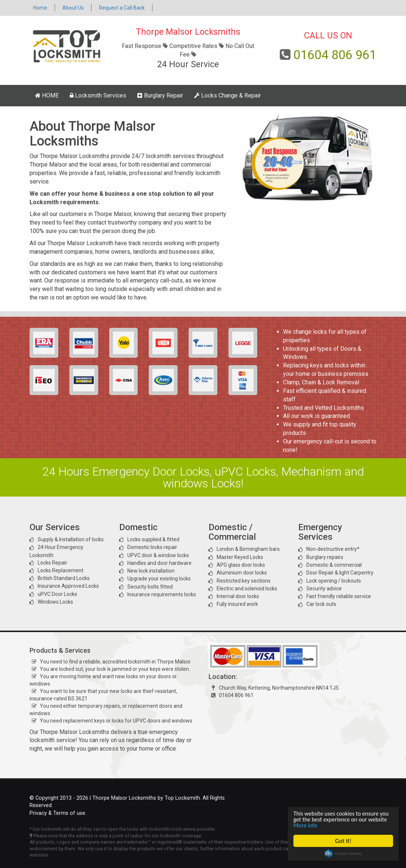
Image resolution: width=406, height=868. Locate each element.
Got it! (343, 841)
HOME (47, 95)
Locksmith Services (98, 95)
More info (327, 825)
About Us (73, 8)
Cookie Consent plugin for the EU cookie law (343, 854)
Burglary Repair (160, 95)
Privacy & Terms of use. (58, 813)
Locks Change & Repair (228, 95)
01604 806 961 (335, 55)
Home (40, 8)
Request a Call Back (122, 8)
